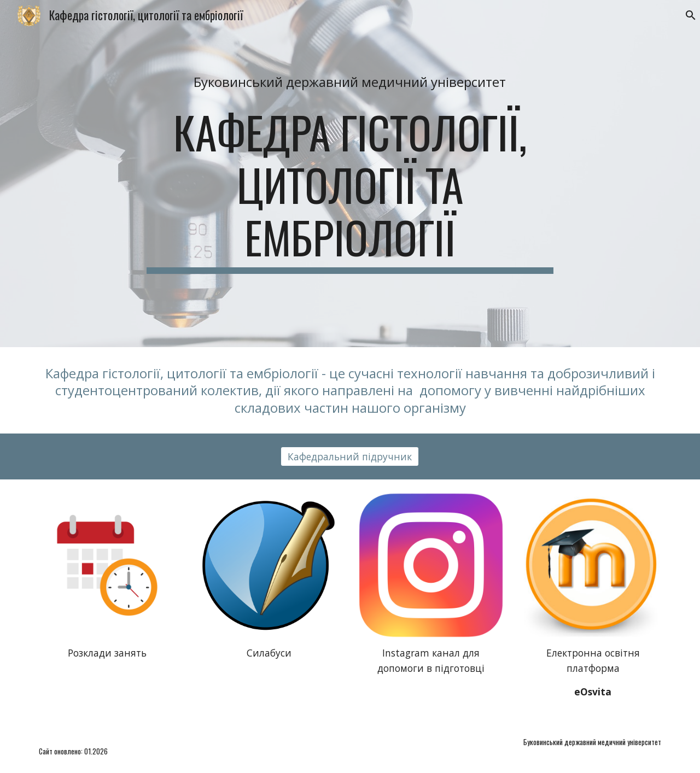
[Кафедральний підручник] (350, 456)
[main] (350, 82)
